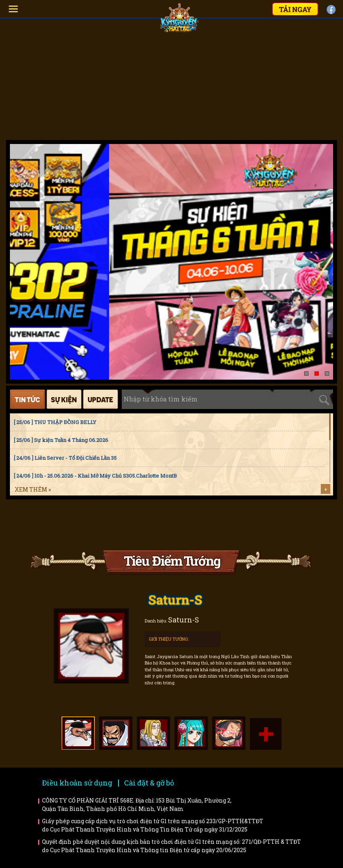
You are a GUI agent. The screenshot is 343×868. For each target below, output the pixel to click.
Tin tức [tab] (28, 399)
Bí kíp (208, 525)
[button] (306, 374)
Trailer (280, 525)
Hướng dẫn (63, 525)
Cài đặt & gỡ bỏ (149, 783)
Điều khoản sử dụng (77, 783)
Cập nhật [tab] (101, 399)
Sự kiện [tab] (64, 399)
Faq (135, 525)
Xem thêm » (33, 489)
